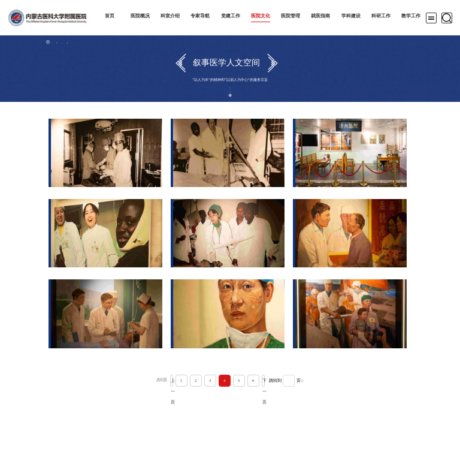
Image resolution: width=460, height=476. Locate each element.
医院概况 (140, 16)
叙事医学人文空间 (104, 42)
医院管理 (290, 16)
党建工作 (231, 16)
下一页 (263, 381)
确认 (319, 381)
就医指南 (320, 16)
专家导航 (200, 16)
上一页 (155, 381)
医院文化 (261, 16)
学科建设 (351, 16)
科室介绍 (170, 16)
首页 (110, 16)
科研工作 (381, 16)
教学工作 (411, 16)
